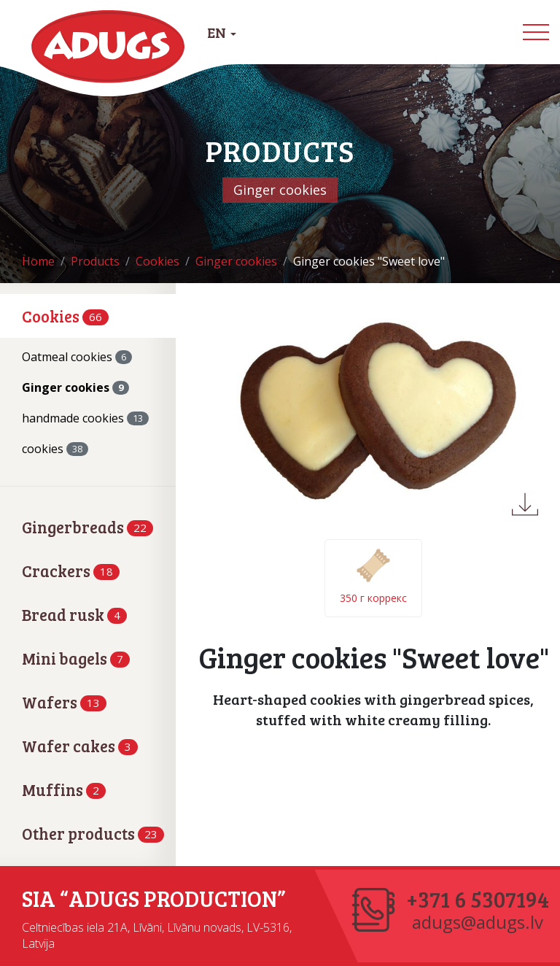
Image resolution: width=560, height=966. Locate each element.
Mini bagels (76, 658)
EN (222, 32)
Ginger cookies (75, 387)
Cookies (65, 316)
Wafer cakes (80, 746)
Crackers (71, 571)
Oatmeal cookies (77, 357)
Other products (93, 833)
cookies (55, 449)
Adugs (109, 47)
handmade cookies (85, 418)
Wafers (64, 702)
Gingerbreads (87, 527)
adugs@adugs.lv (478, 922)
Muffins (64, 789)
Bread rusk (74, 614)
